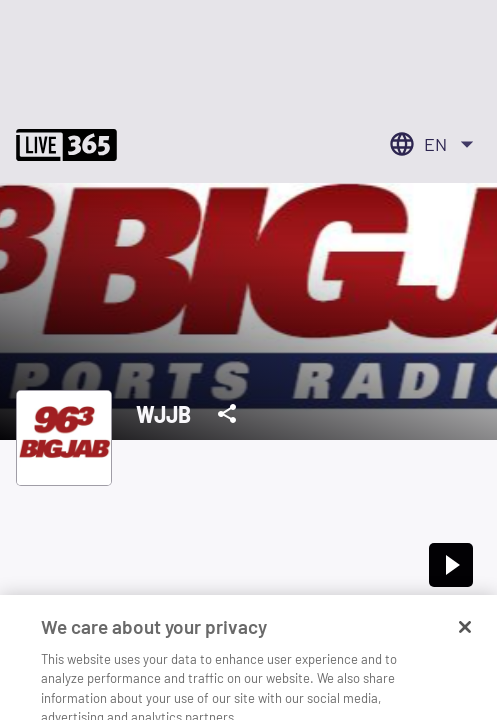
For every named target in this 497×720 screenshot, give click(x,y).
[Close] (465, 640)
